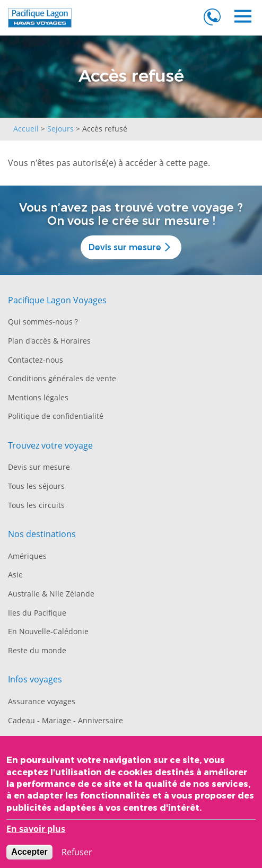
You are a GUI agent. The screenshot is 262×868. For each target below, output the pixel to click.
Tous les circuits (36, 505)
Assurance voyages (42, 701)
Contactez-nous (36, 360)
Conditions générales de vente (62, 378)
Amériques (27, 556)
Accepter (29, 855)
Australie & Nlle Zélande (51, 594)
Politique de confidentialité (56, 416)
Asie (15, 575)
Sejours (60, 129)
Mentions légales (38, 397)
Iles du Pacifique (37, 613)
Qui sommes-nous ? (43, 322)
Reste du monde (37, 650)
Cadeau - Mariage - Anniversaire (65, 720)
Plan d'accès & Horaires (49, 341)
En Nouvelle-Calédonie (48, 631)
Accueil (26, 129)
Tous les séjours (36, 486)
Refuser (77, 855)
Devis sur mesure (131, 247)
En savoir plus (36, 832)
